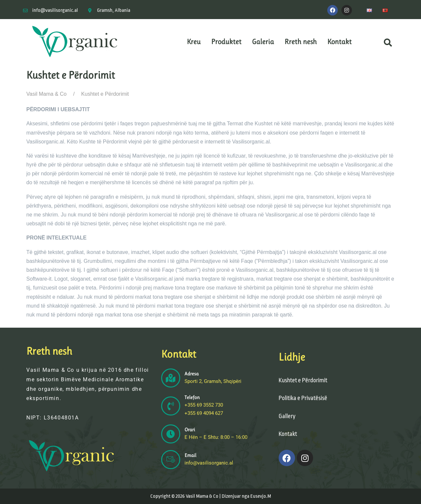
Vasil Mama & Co (46, 94)
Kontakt (339, 42)
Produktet (226, 42)
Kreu (194, 42)
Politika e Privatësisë (303, 398)
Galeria (263, 42)
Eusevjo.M (261, 496)
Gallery (287, 416)
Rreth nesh (301, 42)
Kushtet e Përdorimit (303, 380)
